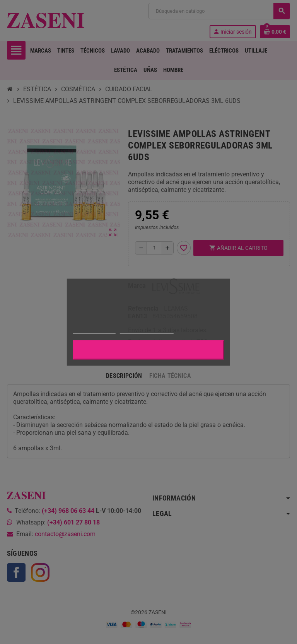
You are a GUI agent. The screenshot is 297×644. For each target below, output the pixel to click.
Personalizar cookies (147, 330)
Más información (94, 330)
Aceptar (148, 350)
